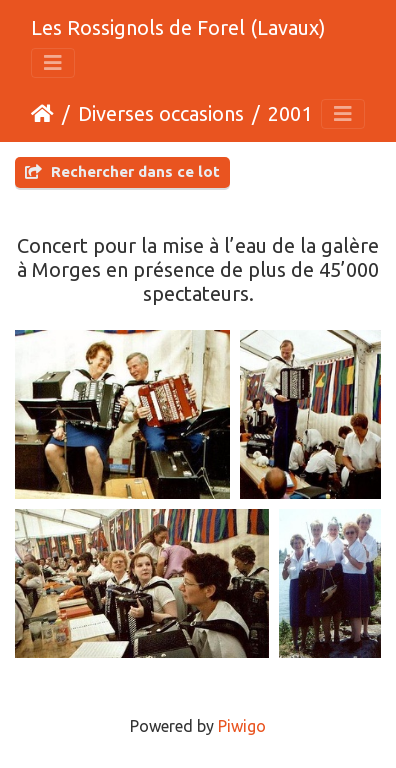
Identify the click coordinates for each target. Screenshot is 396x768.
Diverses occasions (161, 113)
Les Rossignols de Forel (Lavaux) (178, 27)
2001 (290, 113)
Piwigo (242, 726)
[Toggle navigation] (53, 63)
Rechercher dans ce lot (122, 171)
